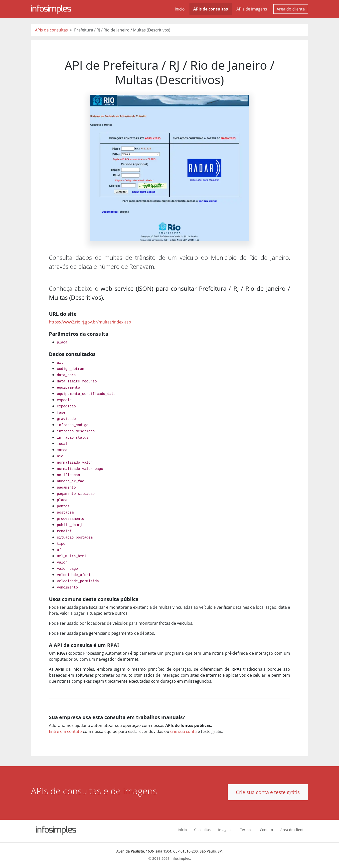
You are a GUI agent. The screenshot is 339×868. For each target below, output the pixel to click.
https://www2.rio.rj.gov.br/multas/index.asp (90, 322)
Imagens (225, 830)
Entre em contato (65, 731)
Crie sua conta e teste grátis (268, 792)
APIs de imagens (252, 9)
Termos (246, 830)
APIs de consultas (211, 9)
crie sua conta (183, 731)
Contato (266, 830)
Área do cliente (291, 9)
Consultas (202, 830)
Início (180, 9)
